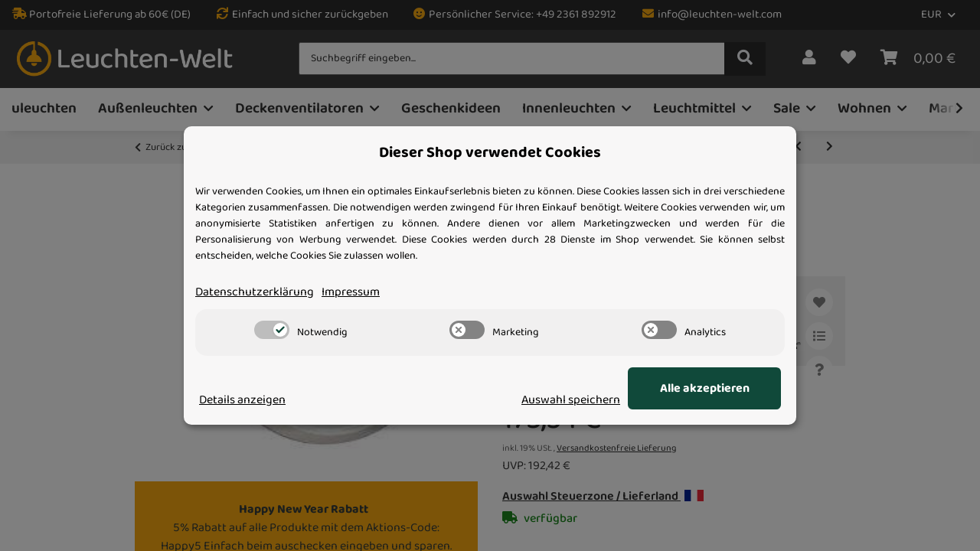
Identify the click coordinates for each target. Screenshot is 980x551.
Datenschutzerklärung (255, 292)
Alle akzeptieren (705, 389)
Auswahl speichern (571, 400)
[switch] (272, 330)
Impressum (351, 292)
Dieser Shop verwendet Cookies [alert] (490, 153)
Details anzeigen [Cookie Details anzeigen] (242, 400)
